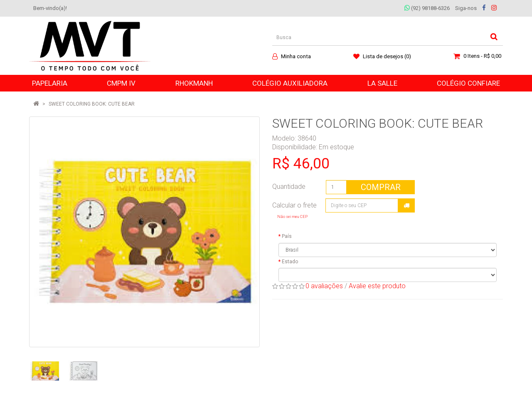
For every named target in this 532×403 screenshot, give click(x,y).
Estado (290, 262)
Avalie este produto (377, 286)
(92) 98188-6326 (427, 8)
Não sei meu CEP (292, 216)
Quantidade (289, 187)
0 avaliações (324, 286)
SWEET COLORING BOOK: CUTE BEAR (92, 104)
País (287, 236)
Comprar (381, 187)
